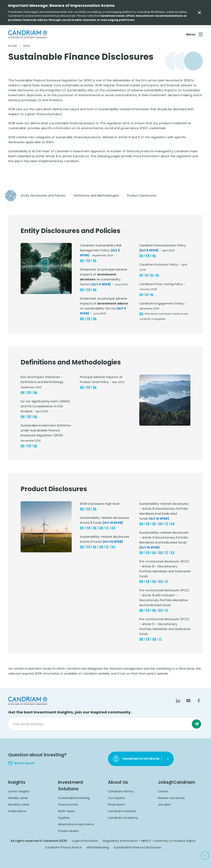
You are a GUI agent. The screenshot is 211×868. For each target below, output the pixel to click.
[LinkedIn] (178, 701)
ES (113, 528)
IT (107, 528)
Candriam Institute (122, 811)
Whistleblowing (98, 847)
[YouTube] (188, 701)
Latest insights (19, 791)
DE (157, 275)
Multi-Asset (67, 811)
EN (82, 260)
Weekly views (18, 798)
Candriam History (121, 791)
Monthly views (19, 805)
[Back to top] (205, 856)
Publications (17, 811)
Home (13, 46)
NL (95, 260)
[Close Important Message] (199, 13)
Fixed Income (68, 805)
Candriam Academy (123, 818)
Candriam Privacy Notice (63, 847)
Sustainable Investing (74, 798)
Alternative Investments (76, 824)
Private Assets (69, 831)
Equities (64, 818)
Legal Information (85, 841)
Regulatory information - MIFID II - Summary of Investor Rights (149, 841)
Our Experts (117, 798)
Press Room (117, 805)
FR (88, 260)
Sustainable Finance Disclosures (137, 847)
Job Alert (164, 805)
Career (163, 791)
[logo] (28, 34)
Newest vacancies (171, 798)
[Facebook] (199, 701)
